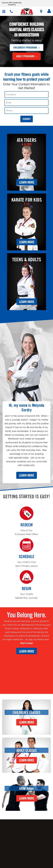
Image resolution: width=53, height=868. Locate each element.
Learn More (27, 182)
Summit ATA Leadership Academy (12, 4)
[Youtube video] (26, 672)
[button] (27, 12)
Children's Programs (26, 47)
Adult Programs (27, 56)
